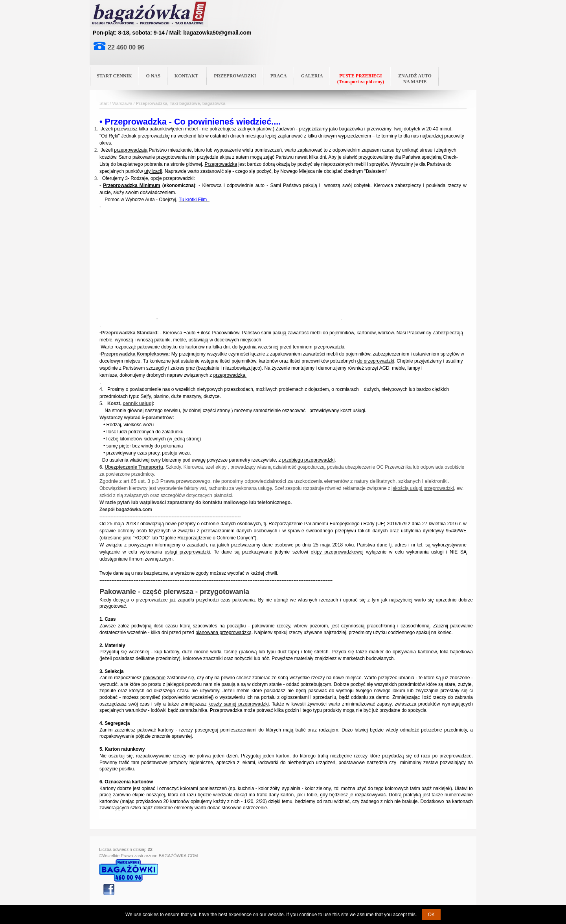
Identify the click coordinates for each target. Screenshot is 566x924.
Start (104, 103)
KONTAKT (189, 75)
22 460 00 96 (126, 47)
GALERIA (312, 76)
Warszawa (122, 103)
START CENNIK (114, 76)
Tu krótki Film (194, 200)
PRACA (279, 76)
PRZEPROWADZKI (235, 76)
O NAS (153, 76)
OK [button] (431, 915)
